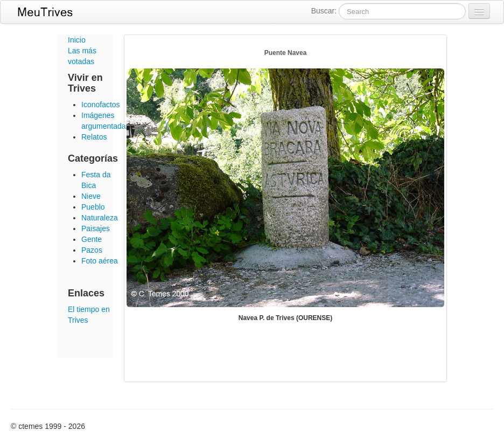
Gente (92, 239)
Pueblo (93, 207)
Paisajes (96, 228)
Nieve (91, 196)
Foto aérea (100, 261)
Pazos (92, 250)
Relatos (94, 137)
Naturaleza (100, 218)
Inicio (77, 40)
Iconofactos (101, 105)
